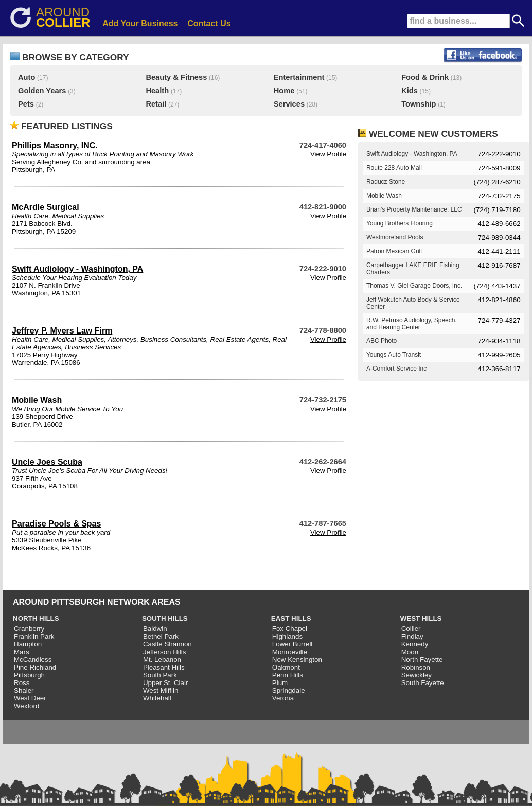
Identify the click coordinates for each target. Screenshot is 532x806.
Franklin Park (34, 636)
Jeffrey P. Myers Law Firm (62, 331)
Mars (22, 652)
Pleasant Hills (164, 667)
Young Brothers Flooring (400, 223)
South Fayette (423, 683)
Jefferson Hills (164, 652)
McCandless (33, 660)
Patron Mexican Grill (394, 251)
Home (284, 91)
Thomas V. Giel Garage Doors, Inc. (414, 286)
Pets (26, 104)
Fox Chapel (290, 629)
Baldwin (155, 629)
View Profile (328, 154)
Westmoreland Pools (395, 237)
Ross (22, 683)
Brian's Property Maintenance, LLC (414, 209)
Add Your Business (140, 23)
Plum (280, 683)
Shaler (24, 690)
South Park (160, 675)
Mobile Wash (37, 400)
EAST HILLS (291, 618)
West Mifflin (161, 690)
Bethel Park (161, 636)
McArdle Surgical (46, 207)
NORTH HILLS (36, 618)
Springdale (289, 690)
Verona (283, 698)
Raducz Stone (386, 182)
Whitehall (157, 698)
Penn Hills (288, 675)
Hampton (28, 644)
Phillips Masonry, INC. (55, 145)
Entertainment (299, 77)
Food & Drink (425, 77)
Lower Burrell (292, 644)
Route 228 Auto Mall (394, 168)
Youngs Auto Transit (394, 355)
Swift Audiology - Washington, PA (77, 269)
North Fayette (422, 660)
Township (419, 104)
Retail (156, 104)
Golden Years (42, 91)
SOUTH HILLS (165, 618)
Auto (26, 77)
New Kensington (297, 660)
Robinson (416, 667)
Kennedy (415, 644)
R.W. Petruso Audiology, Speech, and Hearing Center (412, 324)
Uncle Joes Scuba (47, 462)
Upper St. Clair (165, 683)
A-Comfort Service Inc (396, 369)
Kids (410, 91)
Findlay (412, 636)
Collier (411, 629)
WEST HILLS (421, 618)
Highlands (287, 636)
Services (289, 104)
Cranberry (29, 629)
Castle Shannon (167, 644)
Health (157, 91)
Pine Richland (35, 667)
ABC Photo (382, 341)
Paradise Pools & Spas (56, 524)
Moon (410, 652)
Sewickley (416, 675)
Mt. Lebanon (162, 660)
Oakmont (286, 667)
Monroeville (290, 652)
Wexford (26, 706)
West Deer (30, 698)
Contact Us (209, 23)
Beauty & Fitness (176, 77)
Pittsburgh (29, 675)
